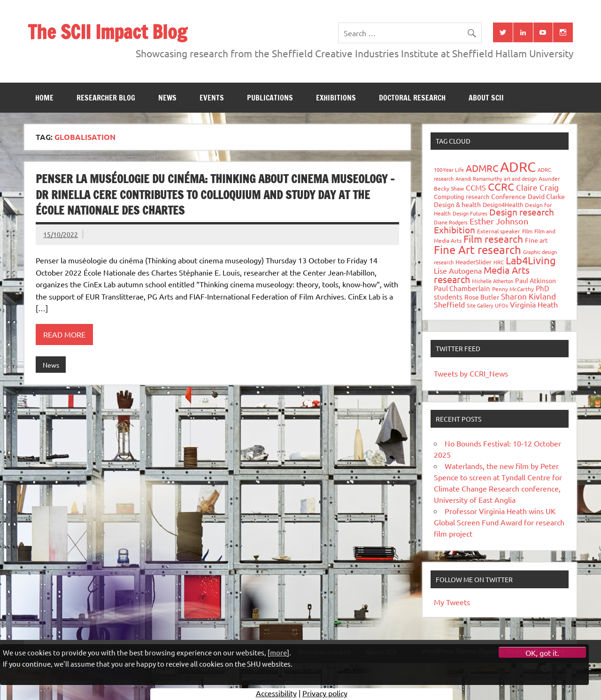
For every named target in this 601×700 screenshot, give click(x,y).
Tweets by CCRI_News (471, 373)
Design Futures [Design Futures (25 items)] (470, 213)
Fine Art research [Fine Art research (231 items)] (478, 250)
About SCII (486, 98)
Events (212, 98)
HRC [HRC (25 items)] (499, 262)
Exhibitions (336, 98)
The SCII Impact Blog (107, 32)
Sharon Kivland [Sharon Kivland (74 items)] (528, 296)
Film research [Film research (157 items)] (493, 238)
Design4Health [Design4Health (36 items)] (503, 204)
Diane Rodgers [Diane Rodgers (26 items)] (451, 222)
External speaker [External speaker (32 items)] (499, 231)
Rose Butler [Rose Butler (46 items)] (482, 297)
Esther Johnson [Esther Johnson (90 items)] (499, 221)
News (167, 98)
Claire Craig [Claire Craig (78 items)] (537, 187)
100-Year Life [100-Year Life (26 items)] (449, 169)
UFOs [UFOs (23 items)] (501, 305)
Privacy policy (325, 693)
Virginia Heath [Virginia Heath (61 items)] (534, 304)
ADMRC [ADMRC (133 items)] (482, 168)
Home (44, 98)
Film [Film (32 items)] (527, 231)
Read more (64, 334)
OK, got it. (542, 653)
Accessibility (276, 693)
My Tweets (452, 602)
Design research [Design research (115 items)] (522, 212)
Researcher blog (106, 98)
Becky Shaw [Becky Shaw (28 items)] (449, 188)
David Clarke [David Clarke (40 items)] (546, 196)
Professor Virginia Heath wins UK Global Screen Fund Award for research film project (499, 522)
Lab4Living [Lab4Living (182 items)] (531, 260)
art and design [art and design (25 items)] (520, 178)
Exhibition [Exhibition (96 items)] (455, 230)
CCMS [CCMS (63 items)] (476, 187)
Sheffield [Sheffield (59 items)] (449, 304)
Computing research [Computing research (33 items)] (462, 196)
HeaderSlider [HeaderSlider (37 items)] (474, 262)
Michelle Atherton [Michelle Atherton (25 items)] (493, 281)
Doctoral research (412, 98)
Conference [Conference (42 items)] (509, 196)
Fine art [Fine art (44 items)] (536, 240)
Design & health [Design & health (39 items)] (457, 204)
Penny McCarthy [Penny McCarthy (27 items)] (513, 289)
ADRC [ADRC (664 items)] (518, 167)
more (278, 652)
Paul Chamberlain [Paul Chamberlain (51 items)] (462, 288)
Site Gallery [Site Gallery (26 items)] (480, 305)
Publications (270, 98)
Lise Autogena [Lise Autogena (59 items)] (458, 270)
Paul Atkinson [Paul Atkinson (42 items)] (536, 280)
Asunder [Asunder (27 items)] (549, 178)
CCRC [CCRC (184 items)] (501, 186)
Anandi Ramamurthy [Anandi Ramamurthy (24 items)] (479, 178)
